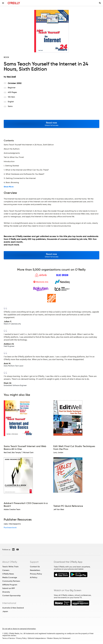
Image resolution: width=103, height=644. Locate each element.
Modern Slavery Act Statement (59, 638)
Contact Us (35, 567)
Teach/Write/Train (10, 567)
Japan (5, 611)
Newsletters (35, 570)
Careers (6, 570)
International (9, 603)
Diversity (6, 592)
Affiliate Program (10, 585)
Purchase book (10, 527)
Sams (10, 106)
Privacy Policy (36, 574)
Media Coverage (10, 577)
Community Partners (11, 581)
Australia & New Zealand (13, 608)
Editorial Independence (37, 638)
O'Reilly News (8, 574)
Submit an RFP (9, 588)
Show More (9, 187)
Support (34, 562)
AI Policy (34, 577)
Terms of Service (9, 638)
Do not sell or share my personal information (19, 629)
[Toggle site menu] (3, 3)
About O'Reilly (10, 562)
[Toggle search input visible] (100, 3)
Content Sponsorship (11, 596)
